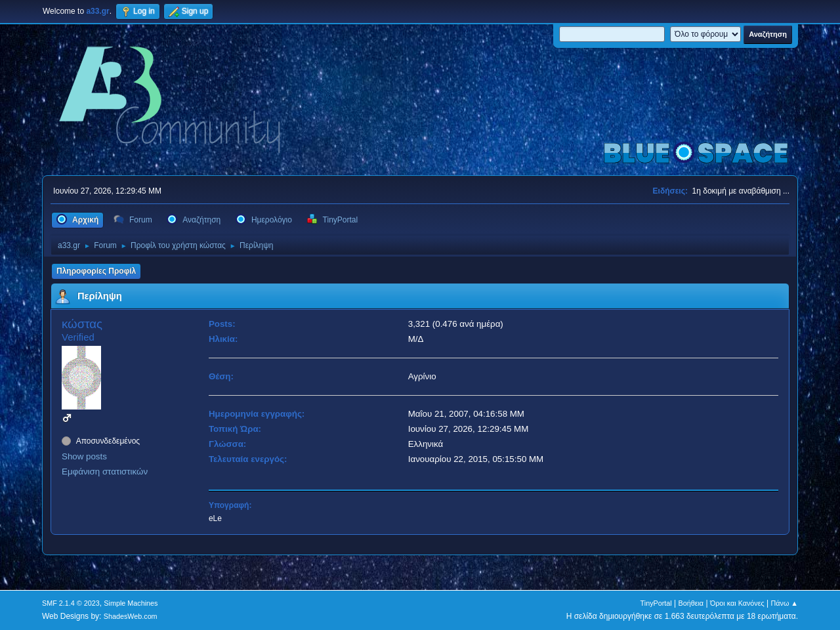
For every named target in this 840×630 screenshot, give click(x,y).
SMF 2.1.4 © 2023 (71, 603)
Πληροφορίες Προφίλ (96, 271)
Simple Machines (131, 603)
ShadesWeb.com (131, 616)
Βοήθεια (691, 603)
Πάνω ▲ (785, 603)
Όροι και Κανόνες (737, 603)
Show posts (84, 456)
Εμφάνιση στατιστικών (105, 472)
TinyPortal (656, 603)
